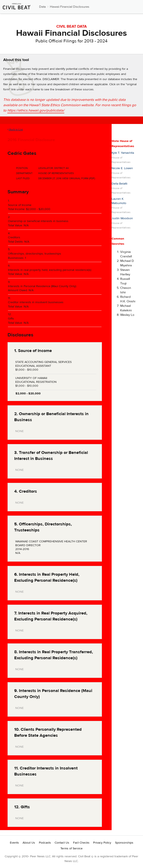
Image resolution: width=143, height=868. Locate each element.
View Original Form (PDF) (79, 178)
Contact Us (62, 843)
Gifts (11, 319)
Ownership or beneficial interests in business (38, 221)
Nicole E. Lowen (122, 168)
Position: (22, 168)
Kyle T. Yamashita (123, 153)
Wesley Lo (127, 315)
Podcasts (45, 843)
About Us (29, 843)
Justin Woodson (122, 218)
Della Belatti (119, 184)
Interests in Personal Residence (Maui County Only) (42, 286)
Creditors (14, 237)
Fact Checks (81, 843)
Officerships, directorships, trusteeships (35, 254)
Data (42, 7)
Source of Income (20, 205)
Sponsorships (124, 843)
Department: (25, 173)
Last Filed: (23, 178)
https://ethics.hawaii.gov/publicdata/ (36, 110)
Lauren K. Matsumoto (119, 201)
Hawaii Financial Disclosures (70, 7)
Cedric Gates (22, 153)
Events (14, 843)
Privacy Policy (102, 843)
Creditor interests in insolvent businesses (36, 302)
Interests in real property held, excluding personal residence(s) (50, 270)
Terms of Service (71, 849)
